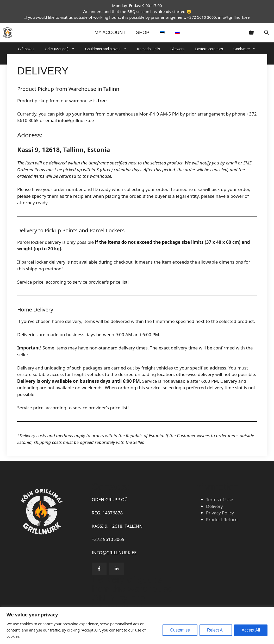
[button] (266, 33)
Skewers (177, 49)
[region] (137, 625)
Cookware (247, 49)
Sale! (173, 59)
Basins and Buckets (113, 59)
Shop (143, 33)
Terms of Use (220, 499)
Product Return (222, 519)
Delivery (214, 506)
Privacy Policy (220, 513)
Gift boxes (26, 49)
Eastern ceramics (209, 49)
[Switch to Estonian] (162, 33)
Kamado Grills (148, 49)
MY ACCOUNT (110, 33)
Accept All (251, 630)
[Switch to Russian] (177, 33)
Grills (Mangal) (62, 49)
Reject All (216, 630)
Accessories (149, 59)
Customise (180, 630)
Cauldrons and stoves (108, 49)
